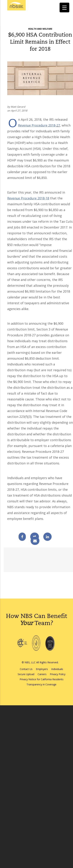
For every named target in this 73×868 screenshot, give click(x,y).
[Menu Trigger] (64, 7)
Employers (42, 669)
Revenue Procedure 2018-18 (28, 198)
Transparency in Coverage (41, 684)
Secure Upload (26, 674)
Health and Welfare (40, 29)
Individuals (57, 669)
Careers (42, 674)
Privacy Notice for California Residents (42, 679)
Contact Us (26, 669)
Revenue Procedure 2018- (37, 125)
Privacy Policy (58, 674)
